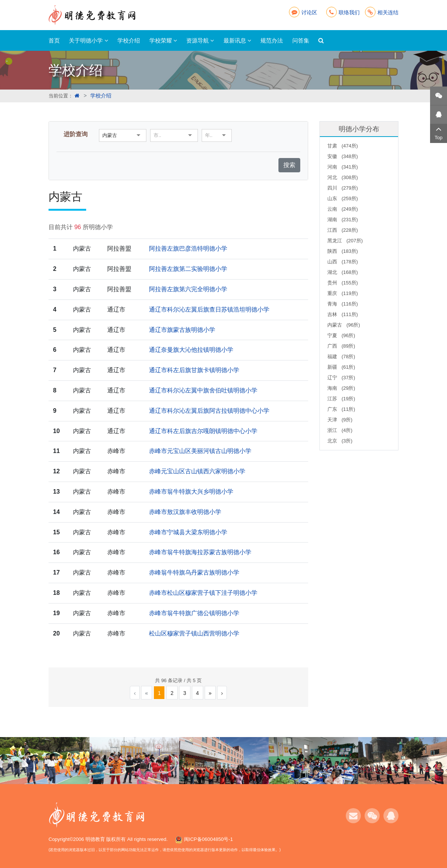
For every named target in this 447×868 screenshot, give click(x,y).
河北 (343, 177)
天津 (340, 420)
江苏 (341, 399)
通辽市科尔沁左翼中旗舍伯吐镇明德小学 (203, 390)
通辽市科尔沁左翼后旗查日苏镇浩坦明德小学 (209, 309)
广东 (341, 409)
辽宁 (341, 378)
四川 (343, 188)
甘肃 (343, 146)
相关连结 (382, 12)
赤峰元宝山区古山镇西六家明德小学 (197, 471)
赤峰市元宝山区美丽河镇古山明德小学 (200, 451)
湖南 (343, 220)
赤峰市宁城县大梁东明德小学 (188, 532)
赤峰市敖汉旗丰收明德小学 (185, 512)
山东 (343, 198)
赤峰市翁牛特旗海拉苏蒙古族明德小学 (200, 552)
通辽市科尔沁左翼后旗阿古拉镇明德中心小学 (209, 411)
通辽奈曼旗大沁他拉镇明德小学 (191, 350)
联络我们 (343, 12)
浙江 (340, 430)
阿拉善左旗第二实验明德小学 (188, 269)
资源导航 (200, 40)
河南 (343, 167)
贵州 (343, 283)
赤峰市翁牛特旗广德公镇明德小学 (194, 613)
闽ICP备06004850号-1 (208, 839)
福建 (341, 356)
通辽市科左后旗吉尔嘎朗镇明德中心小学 (203, 431)
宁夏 (341, 335)
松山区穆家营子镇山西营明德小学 (194, 633)
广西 (341, 346)
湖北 (343, 272)
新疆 (341, 367)
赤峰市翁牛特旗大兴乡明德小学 (191, 492)
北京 (340, 441)
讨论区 (303, 12)
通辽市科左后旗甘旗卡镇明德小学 (194, 370)
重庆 (343, 293)
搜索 (289, 165)
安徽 (343, 156)
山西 (343, 262)
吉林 (343, 314)
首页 (54, 40)
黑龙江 (345, 241)
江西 (343, 230)
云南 (343, 209)
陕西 (343, 251)
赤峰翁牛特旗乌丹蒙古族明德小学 (194, 572)
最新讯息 (237, 40)
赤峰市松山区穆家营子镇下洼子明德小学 (203, 593)
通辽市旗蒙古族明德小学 (182, 330)
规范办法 (272, 40)
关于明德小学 (88, 40)
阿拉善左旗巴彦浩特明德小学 (188, 249)
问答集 (301, 40)
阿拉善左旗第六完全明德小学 (188, 289)
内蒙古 (344, 325)
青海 (343, 304)
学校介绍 (129, 40)
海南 (341, 388)
